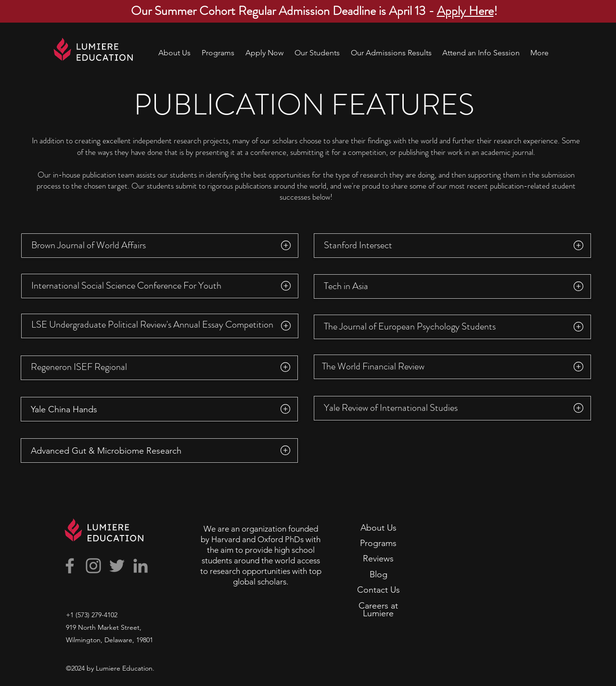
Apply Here (465, 11)
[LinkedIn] (141, 566)
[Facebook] (70, 566)
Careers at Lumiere (378, 610)
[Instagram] (93, 566)
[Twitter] (117, 566)
